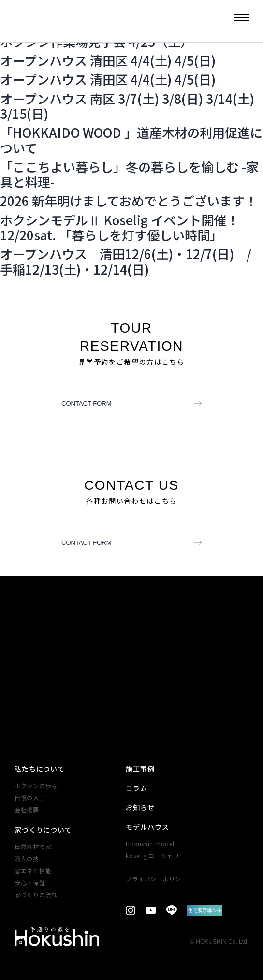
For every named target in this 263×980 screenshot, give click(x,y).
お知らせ (140, 807)
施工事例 (140, 769)
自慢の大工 (30, 797)
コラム (137, 788)
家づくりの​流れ (36, 895)
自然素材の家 (33, 846)
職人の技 (27, 858)
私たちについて (40, 769)
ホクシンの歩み (36, 785)
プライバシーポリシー (156, 879)
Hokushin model (150, 843)
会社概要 (27, 810)
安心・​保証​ (30, 883)
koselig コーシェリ (152, 856)
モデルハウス (147, 827)
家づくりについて (43, 830)
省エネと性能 (33, 870)
